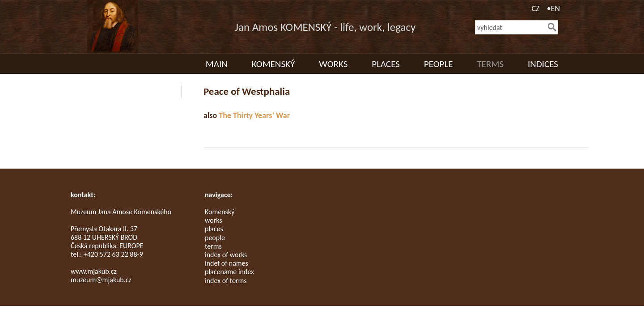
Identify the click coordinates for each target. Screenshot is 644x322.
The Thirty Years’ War (254, 115)
